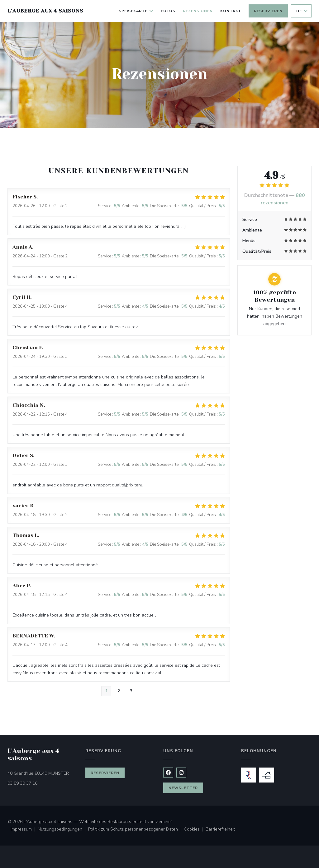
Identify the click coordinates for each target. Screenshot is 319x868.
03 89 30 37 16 (22, 783)
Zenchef (164, 822)
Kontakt (231, 11)
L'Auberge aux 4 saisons (45, 11)
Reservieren (268, 11)
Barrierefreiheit (220, 830)
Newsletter (183, 788)
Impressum (24, 830)
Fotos (168, 11)
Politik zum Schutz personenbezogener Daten (136, 830)
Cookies (195, 830)
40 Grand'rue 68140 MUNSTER (43, 773)
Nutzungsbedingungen (63, 830)
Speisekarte (136, 11)
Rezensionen (198, 11)
